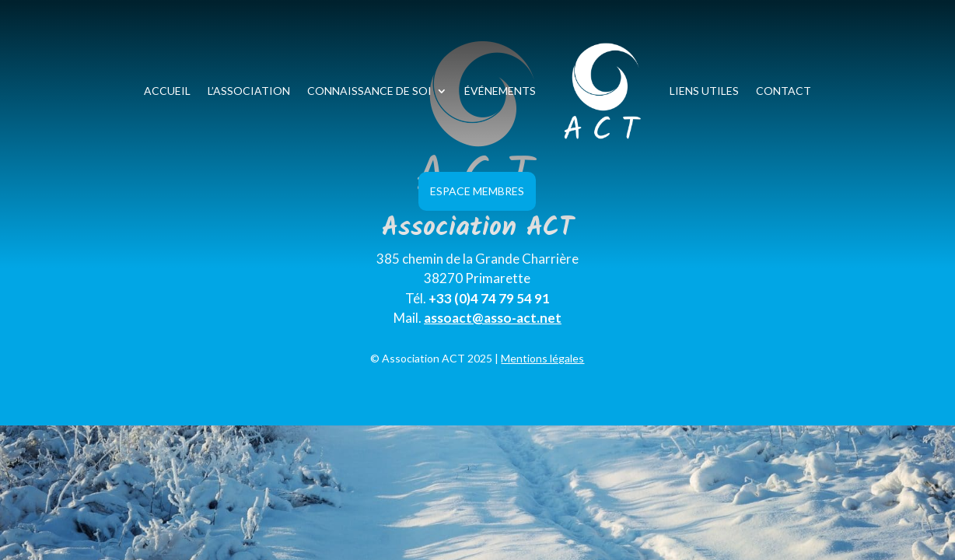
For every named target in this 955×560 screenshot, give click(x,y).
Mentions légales (542, 358)
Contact (784, 91)
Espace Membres (477, 191)
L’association (249, 91)
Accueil (167, 91)
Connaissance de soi (369, 91)
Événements (500, 91)
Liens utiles (704, 91)
